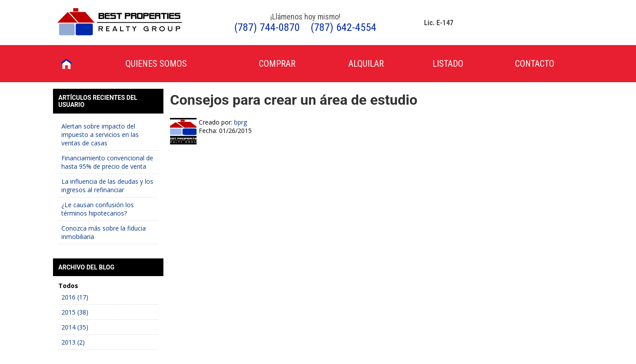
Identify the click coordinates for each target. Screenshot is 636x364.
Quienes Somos (156, 64)
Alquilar (366, 64)
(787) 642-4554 (343, 27)
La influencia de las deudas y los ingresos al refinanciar (107, 186)
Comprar (277, 64)
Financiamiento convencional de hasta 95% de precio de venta (107, 162)
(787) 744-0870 (267, 27)
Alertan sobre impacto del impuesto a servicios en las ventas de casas (100, 135)
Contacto (535, 64)
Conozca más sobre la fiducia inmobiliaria (104, 232)
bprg (240, 122)
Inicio (66, 64)
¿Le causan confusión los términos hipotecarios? (98, 209)
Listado (448, 64)
